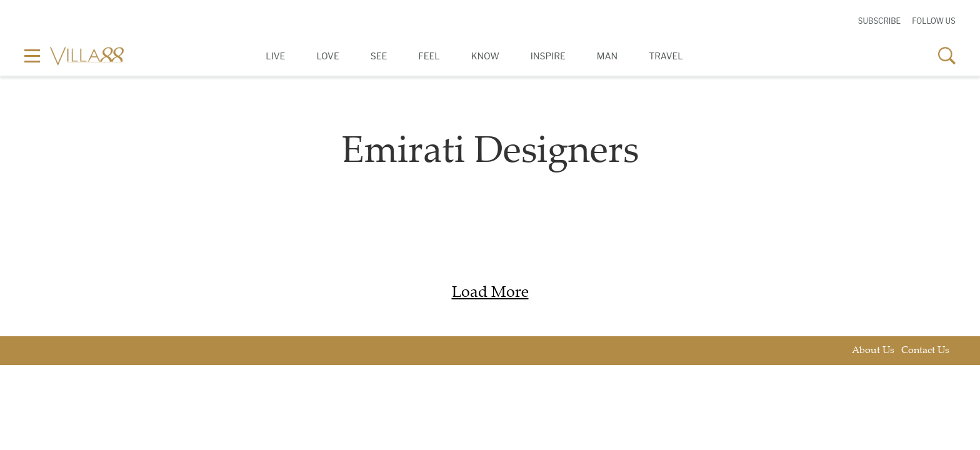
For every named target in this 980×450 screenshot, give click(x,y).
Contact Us (925, 351)
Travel (666, 56)
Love (327, 56)
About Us (873, 351)
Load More (490, 293)
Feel (429, 56)
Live (275, 56)
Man (607, 56)
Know (485, 56)
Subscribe (879, 21)
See (379, 56)
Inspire (548, 56)
